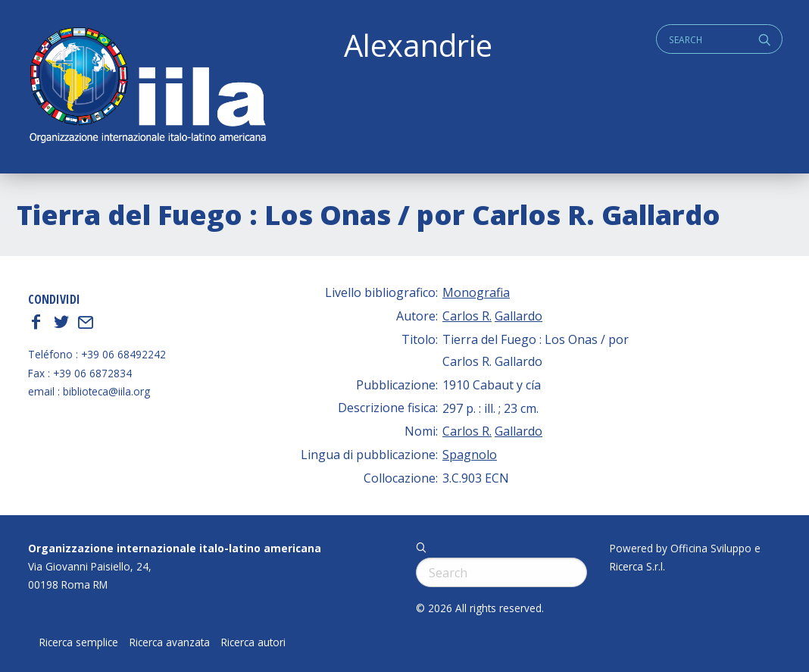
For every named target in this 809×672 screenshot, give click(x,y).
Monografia (476, 292)
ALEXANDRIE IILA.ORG (147, 87)
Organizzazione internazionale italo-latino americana (175, 548)
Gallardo (519, 316)
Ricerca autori (253, 642)
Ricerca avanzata (170, 642)
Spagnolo (470, 455)
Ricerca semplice (79, 642)
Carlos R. (467, 316)
